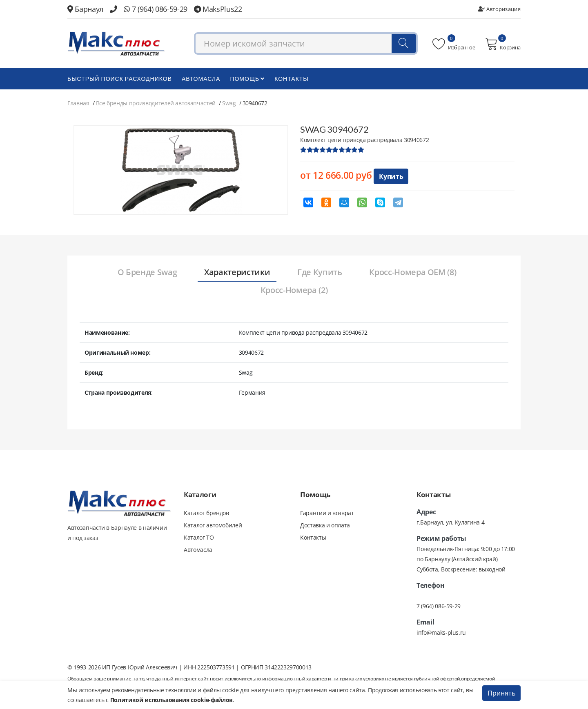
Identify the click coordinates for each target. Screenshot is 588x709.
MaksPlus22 (218, 9)
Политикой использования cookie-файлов (171, 700)
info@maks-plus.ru (441, 632)
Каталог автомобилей (213, 525)
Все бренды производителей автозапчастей (156, 103)
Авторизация (499, 9)
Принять (501, 693)
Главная (78, 103)
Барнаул (85, 9)
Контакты (292, 79)
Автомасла (201, 79)
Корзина (503, 44)
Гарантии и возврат (327, 513)
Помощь (247, 79)
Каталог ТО (199, 537)
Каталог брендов (206, 513)
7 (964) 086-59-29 (156, 9)
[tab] (147, 273)
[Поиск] (404, 43)
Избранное (454, 44)
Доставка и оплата (325, 525)
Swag (229, 103)
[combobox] (306, 43)
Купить (391, 176)
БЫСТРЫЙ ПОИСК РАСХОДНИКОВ (120, 79)
